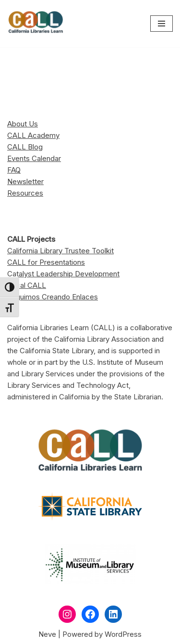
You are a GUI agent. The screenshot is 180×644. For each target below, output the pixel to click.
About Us (23, 124)
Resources (25, 193)
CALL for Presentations (46, 262)
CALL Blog (25, 147)
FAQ (14, 170)
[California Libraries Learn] (36, 24)
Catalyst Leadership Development (63, 274)
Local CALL (27, 285)
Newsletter (25, 181)
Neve (47, 634)
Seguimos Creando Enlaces (53, 297)
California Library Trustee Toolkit (60, 251)
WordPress (123, 634)
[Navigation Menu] (162, 24)
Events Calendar (34, 158)
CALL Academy (33, 135)
